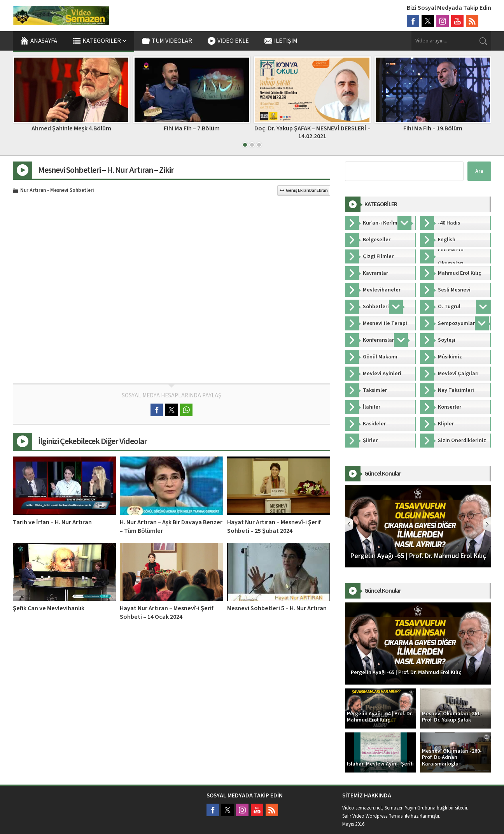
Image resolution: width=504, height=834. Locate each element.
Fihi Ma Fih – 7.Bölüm (192, 128)
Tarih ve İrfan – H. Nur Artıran (52, 522)
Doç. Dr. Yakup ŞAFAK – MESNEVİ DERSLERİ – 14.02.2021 (312, 132)
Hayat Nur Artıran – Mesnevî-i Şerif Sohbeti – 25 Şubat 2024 (274, 527)
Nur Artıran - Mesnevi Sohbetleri (57, 191)
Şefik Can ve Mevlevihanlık (49, 608)
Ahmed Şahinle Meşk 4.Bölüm (71, 128)
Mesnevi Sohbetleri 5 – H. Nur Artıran (277, 608)
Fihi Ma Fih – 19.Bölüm (433, 128)
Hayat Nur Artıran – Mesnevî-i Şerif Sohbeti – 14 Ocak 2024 (167, 613)
